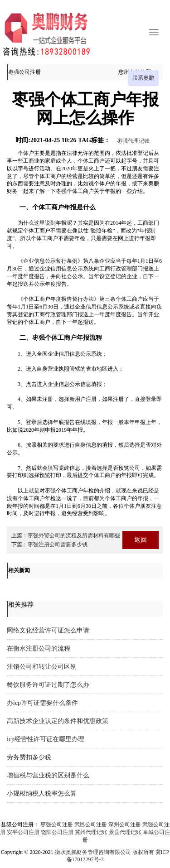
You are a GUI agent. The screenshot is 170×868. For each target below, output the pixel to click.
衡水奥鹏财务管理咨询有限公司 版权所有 (104, 852)
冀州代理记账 (91, 832)
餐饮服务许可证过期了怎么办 (48, 685)
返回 (141, 540)
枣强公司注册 (57, 825)
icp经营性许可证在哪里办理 (46, 739)
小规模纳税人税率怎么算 (42, 793)
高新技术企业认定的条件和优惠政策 (58, 721)
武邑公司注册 (91, 825)
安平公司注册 (23, 832)
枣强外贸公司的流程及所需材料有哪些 (74, 535)
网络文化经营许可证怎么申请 (48, 630)
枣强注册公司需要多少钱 (58, 545)
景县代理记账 (125, 832)
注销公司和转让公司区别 (42, 667)
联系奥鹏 (143, 78)
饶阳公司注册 (57, 832)
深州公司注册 (125, 825)
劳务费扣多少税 (29, 757)
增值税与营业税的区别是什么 (48, 775)
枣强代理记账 (133, 141)
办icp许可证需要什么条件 (42, 703)
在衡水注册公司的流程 (39, 649)
